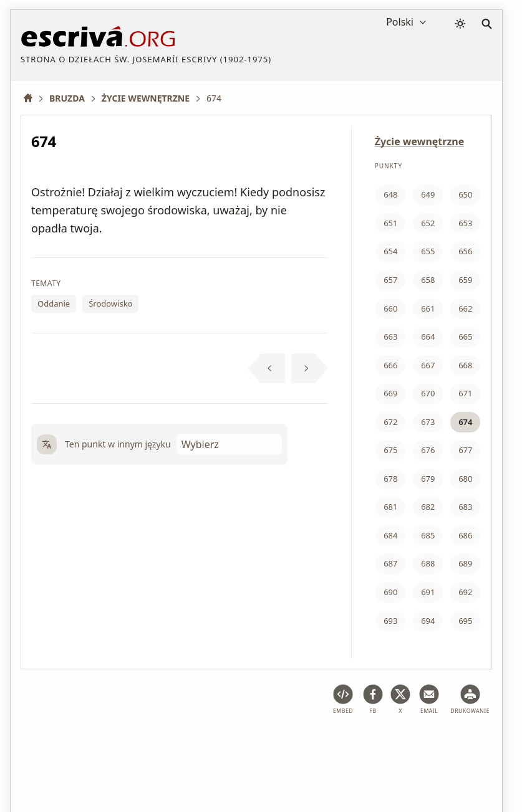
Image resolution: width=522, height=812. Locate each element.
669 (390, 393)
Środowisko (110, 303)
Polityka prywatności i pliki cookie (243, 744)
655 (428, 251)
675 (390, 450)
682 (428, 507)
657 (390, 280)
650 (465, 194)
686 (465, 535)
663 (390, 337)
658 (428, 280)
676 (428, 450)
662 (465, 308)
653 (465, 223)
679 (428, 479)
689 (465, 563)
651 (390, 223)
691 (428, 592)
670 (428, 393)
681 (390, 507)
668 (465, 365)
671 (465, 393)
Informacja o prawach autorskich (394, 744)
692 (465, 592)
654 (390, 251)
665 (465, 337)
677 (465, 450)
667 (428, 365)
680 (465, 479)
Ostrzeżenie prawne (119, 744)
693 (390, 621)
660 (390, 308)
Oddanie (54, 303)
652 (428, 223)
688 (428, 563)
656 (465, 251)
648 (390, 194)
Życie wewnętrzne (420, 141)
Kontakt (36, 764)
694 (428, 621)
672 (390, 422)
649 (428, 194)
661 (428, 308)
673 (428, 422)
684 (390, 535)
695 (465, 621)
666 (390, 365)
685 (428, 535)
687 (390, 563)
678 (390, 479)
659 (465, 280)
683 (465, 507)
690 (390, 592)
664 (428, 337)
